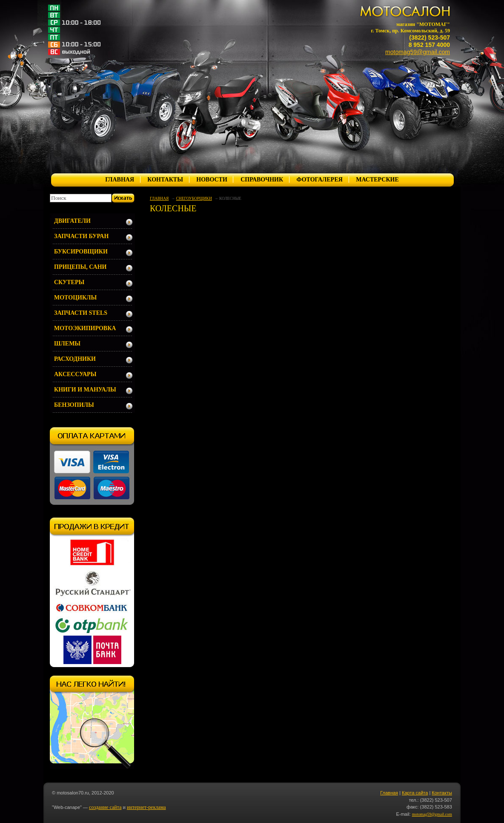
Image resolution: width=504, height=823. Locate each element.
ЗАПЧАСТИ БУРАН (81, 236)
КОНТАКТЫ (165, 180)
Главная (389, 793)
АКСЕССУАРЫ (75, 374)
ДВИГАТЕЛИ (72, 221)
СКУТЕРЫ (69, 282)
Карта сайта (415, 793)
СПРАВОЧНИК (262, 180)
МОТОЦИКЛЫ (75, 298)
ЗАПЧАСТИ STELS (81, 313)
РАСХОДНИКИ (75, 359)
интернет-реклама (146, 807)
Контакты (442, 793)
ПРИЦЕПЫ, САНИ (80, 267)
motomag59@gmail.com (418, 52)
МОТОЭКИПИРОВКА (85, 328)
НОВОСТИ (212, 180)
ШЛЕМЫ (67, 344)
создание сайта (105, 807)
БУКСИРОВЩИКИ (81, 252)
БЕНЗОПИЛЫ (74, 405)
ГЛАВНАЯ (120, 180)
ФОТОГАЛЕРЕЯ (319, 180)
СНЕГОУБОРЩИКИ (194, 199)
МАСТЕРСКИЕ (377, 180)
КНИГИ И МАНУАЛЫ (85, 390)
